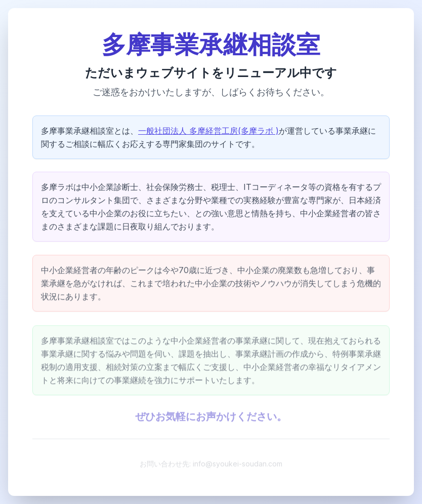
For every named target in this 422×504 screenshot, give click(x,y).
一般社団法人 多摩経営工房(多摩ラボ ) (208, 132)
